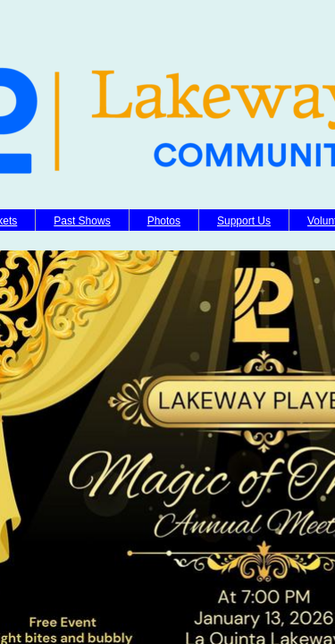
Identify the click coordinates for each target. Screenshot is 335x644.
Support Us (244, 221)
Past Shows (82, 221)
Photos (164, 221)
